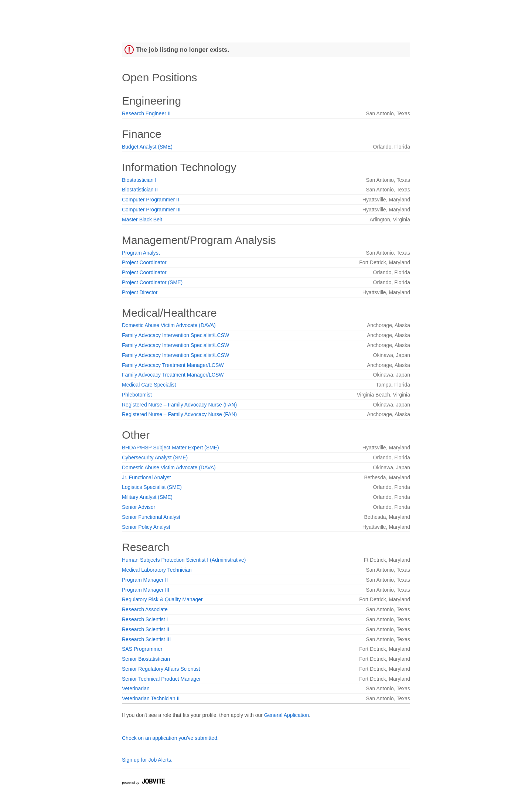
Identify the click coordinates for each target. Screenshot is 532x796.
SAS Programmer (142, 649)
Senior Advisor (139, 507)
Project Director (140, 292)
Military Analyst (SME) (147, 497)
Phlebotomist (137, 395)
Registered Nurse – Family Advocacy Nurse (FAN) (179, 405)
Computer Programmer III (151, 210)
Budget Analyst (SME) (147, 147)
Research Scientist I (145, 619)
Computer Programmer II (151, 200)
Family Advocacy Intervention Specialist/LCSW (175, 335)
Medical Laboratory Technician (157, 570)
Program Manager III (146, 590)
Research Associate (145, 609)
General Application (287, 715)
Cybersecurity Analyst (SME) (155, 457)
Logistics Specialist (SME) (152, 487)
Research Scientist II (146, 629)
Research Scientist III (146, 639)
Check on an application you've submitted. (170, 738)
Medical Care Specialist (149, 385)
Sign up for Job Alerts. (147, 760)
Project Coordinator (144, 262)
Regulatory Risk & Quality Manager (162, 599)
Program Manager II (145, 580)
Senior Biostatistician (146, 659)
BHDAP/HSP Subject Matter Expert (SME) (170, 448)
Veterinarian (136, 688)
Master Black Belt (142, 220)
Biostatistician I (139, 180)
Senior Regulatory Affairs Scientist (161, 669)
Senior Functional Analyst (151, 517)
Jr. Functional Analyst (146, 477)
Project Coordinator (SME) (152, 282)
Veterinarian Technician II (151, 698)
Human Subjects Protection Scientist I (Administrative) (184, 560)
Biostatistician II (140, 190)
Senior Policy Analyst (146, 527)
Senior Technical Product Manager (161, 679)
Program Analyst (141, 253)
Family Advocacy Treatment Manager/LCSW (173, 365)
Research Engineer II (146, 113)
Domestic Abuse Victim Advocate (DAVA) (169, 325)
